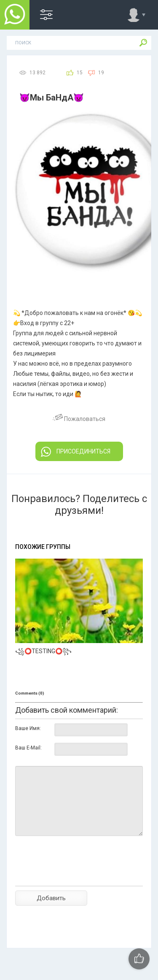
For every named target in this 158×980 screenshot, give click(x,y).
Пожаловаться (79, 419)
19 (101, 73)
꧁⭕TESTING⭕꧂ (43, 651)
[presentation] (79, 876)
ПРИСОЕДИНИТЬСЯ (76, 452)
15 (80, 73)
